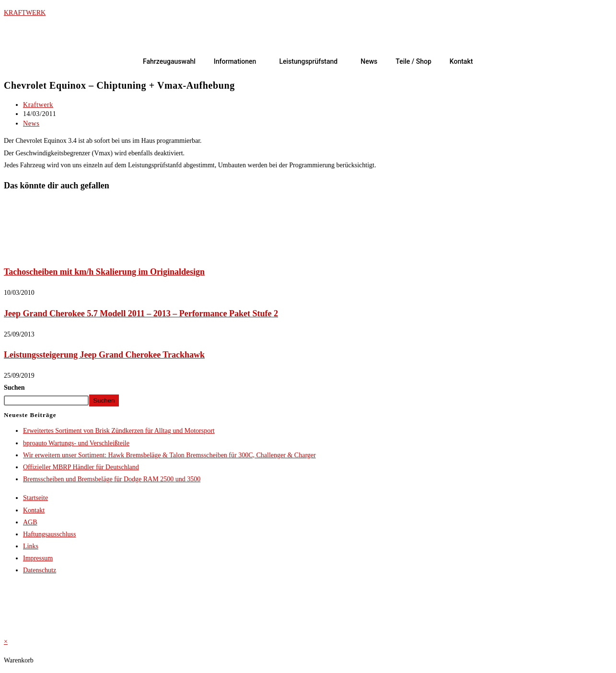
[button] (238, 61)
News (369, 61)
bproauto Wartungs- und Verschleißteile (76, 443)
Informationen (235, 61)
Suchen (14, 388)
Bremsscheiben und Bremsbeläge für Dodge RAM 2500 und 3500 (112, 479)
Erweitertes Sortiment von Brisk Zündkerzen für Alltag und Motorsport (119, 431)
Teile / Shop (413, 61)
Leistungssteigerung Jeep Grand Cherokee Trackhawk (104, 355)
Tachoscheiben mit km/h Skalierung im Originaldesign (104, 272)
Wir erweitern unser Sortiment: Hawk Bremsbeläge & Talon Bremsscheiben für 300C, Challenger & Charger (169, 455)
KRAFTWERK (25, 13)
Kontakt (461, 61)
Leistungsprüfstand (308, 61)
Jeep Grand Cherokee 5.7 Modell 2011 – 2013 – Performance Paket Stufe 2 (141, 313)
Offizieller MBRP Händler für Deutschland (81, 467)
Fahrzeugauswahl (169, 61)
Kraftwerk (38, 105)
